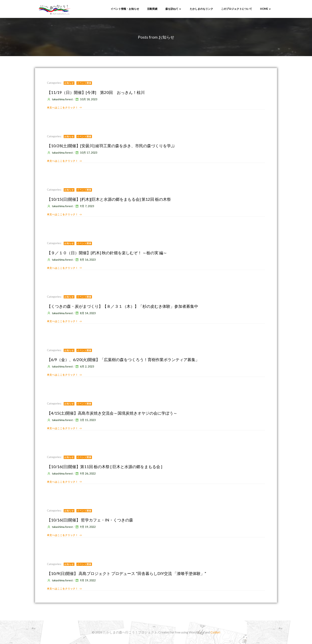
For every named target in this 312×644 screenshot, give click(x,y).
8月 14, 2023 (85, 313)
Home (266, 9)
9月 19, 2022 (85, 527)
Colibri (215, 632)
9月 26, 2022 (85, 473)
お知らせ (69, 83)
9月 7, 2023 (85, 206)
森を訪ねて (174, 9)
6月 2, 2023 (85, 366)
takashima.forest (60, 99)
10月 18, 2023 (86, 99)
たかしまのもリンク (201, 9)
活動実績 (152, 9)
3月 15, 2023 (85, 420)
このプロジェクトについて (237, 9)
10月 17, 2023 (86, 152)
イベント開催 (84, 83)
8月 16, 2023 (85, 260)
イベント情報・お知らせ (125, 9)
